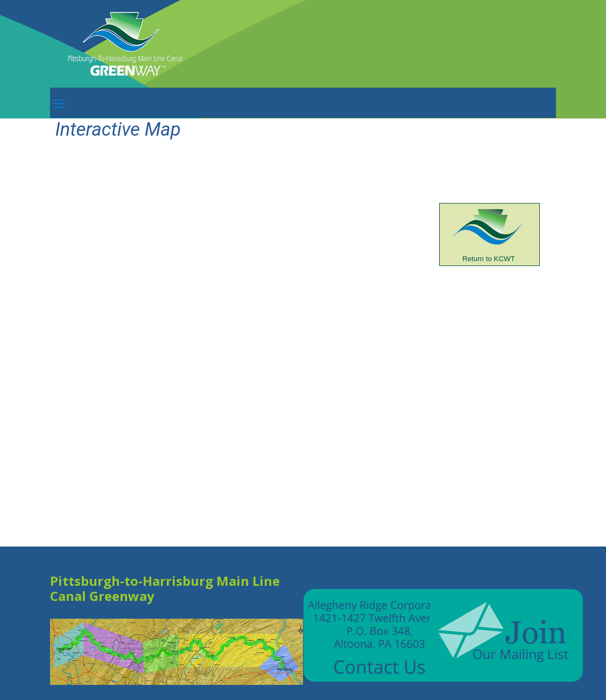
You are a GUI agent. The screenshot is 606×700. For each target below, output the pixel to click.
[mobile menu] (59, 103)
